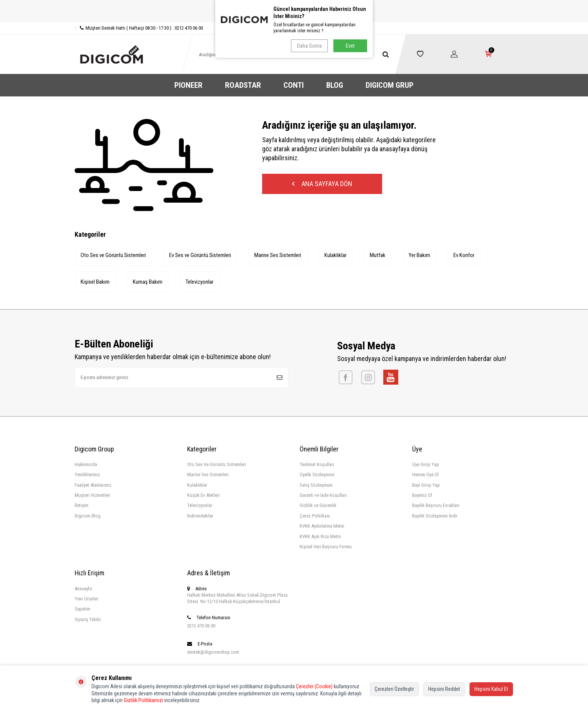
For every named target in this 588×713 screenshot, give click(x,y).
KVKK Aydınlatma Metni (322, 526)
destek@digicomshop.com (213, 652)
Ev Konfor (464, 255)
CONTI (294, 85)
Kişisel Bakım (95, 282)
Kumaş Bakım (148, 282)
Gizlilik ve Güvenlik (318, 505)
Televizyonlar (199, 282)
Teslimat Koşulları (317, 464)
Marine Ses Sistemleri (278, 255)
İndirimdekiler (200, 516)
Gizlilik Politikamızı (143, 700)
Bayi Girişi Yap (426, 485)
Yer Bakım (419, 255)
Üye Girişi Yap (426, 464)
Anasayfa (83, 589)
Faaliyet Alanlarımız (93, 485)
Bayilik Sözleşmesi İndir (435, 516)
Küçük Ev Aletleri (203, 495)
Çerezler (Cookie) (314, 686)
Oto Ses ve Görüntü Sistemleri (113, 255)
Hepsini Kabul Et (491, 689)
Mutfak (378, 255)
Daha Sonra (309, 46)
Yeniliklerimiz (87, 475)
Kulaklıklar (335, 255)
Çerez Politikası (315, 516)
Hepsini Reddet (444, 689)
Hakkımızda (86, 464)
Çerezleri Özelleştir (394, 689)
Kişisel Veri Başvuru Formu (326, 547)
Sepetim (82, 609)
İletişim (82, 505)
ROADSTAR (243, 85)
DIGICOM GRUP (390, 85)
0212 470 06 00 (201, 626)
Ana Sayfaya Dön (322, 184)
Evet (350, 46)
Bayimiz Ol (422, 495)
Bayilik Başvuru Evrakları (436, 505)
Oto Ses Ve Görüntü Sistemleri (217, 464)
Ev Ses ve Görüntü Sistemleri (200, 255)
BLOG (335, 85)
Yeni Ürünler (86, 599)
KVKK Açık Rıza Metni (320, 536)
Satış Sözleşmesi (316, 485)
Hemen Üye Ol (425, 475)
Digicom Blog (88, 516)
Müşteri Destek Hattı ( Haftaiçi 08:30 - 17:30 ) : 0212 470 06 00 (139, 28)
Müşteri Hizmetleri (92, 495)
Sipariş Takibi (88, 619)
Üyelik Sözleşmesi (317, 475)
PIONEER (188, 85)
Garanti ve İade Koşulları (323, 495)
